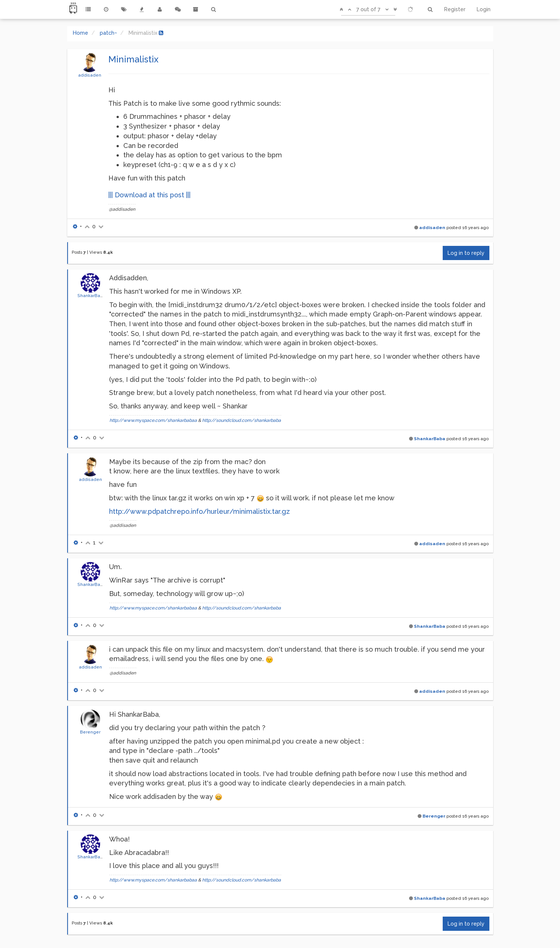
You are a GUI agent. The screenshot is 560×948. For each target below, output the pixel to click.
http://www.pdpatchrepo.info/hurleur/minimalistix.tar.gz (199, 511)
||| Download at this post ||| (149, 195)
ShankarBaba (92, 296)
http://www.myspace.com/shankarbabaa (153, 420)
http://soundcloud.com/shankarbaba (242, 420)
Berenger (90, 732)
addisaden (90, 75)
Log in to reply (466, 253)
